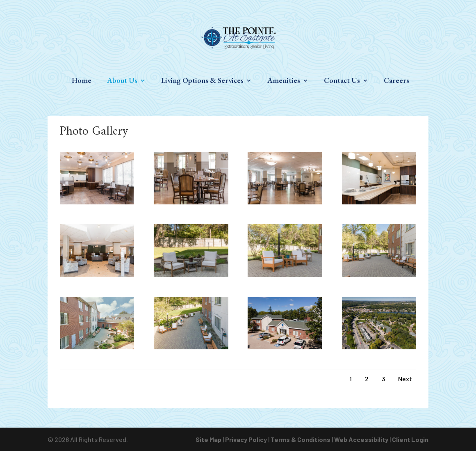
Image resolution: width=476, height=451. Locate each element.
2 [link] (367, 379)
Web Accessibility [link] (361, 439)
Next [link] (405, 379)
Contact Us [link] (342, 81)
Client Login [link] (410, 439)
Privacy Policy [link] (246, 439)
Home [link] (82, 81)
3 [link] (383, 379)
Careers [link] (396, 81)
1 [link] (351, 379)
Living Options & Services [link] (202, 81)
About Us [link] (122, 81)
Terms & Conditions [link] (301, 439)
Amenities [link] (284, 81)
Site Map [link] (208, 439)
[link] (239, 37)
